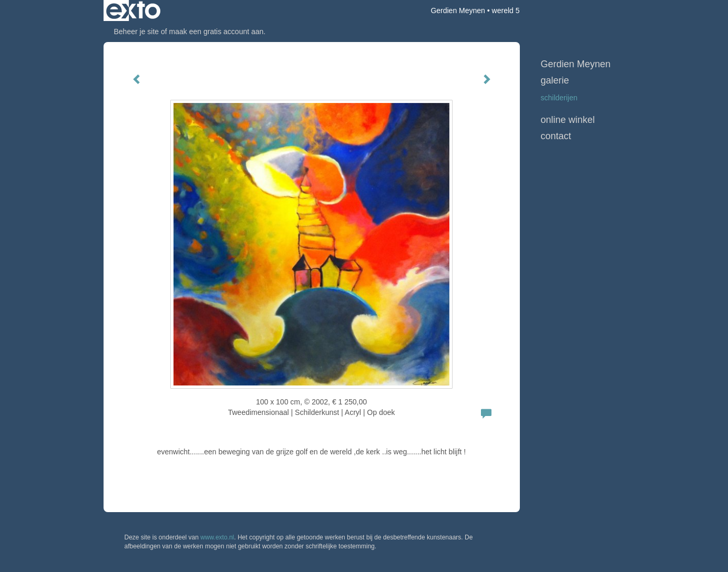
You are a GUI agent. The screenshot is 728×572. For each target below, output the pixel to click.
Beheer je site (137, 32)
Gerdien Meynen (458, 11)
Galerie (555, 80)
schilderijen (559, 98)
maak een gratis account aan (217, 32)
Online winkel (568, 120)
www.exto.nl (217, 537)
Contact (556, 136)
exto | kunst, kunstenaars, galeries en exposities (133, 11)
